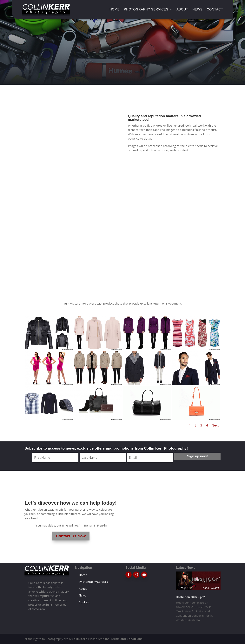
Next (215, 425)
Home (115, 9)
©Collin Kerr (78, 639)
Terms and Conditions (126, 639)
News (197, 9)
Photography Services (146, 9)
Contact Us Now (71, 536)
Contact (215, 9)
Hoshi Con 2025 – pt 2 (190, 597)
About (182, 9)
